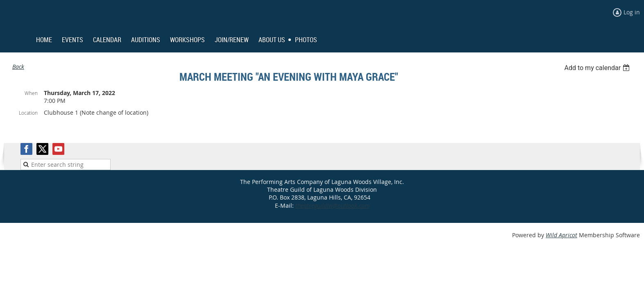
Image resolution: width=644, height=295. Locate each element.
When (31, 93)
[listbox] (598, 68)
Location (28, 113)
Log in (632, 12)
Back (18, 67)
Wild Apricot (561, 235)
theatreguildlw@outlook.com (332, 205)
